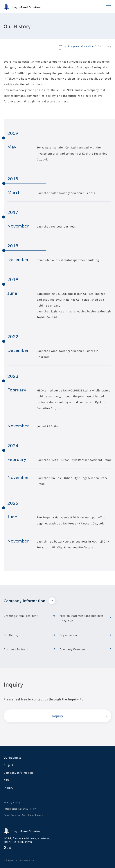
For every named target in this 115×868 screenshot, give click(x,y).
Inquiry (57, 718)
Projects (9, 765)
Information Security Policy (20, 809)
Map (8, 848)
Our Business (13, 757)
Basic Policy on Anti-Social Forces (23, 815)
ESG (6, 780)
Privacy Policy (12, 802)
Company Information (29, 601)
